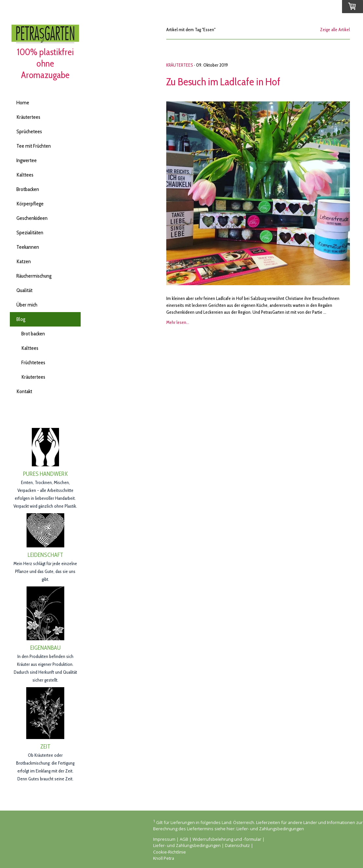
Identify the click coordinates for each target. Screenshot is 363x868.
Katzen (24, 261)
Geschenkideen (32, 218)
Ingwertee (27, 160)
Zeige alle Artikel (335, 30)
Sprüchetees (29, 131)
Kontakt (24, 391)
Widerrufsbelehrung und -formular (227, 839)
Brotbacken (28, 189)
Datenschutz (237, 845)
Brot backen (33, 334)
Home (23, 103)
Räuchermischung (34, 276)
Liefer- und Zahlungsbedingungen (270, 829)
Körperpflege (30, 204)
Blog (21, 319)
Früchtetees (33, 362)
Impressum (164, 839)
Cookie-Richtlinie (170, 852)
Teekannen (28, 247)
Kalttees (25, 175)
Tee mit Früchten (34, 146)
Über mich (27, 305)
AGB (184, 839)
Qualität (24, 290)
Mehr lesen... (178, 322)
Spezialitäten (30, 233)
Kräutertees (28, 117)
